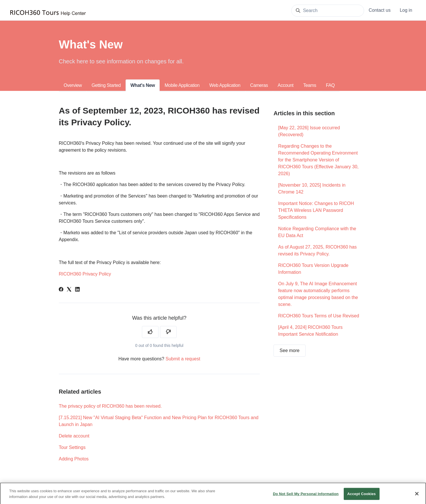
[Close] (417, 497)
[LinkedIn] (77, 290)
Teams (310, 85)
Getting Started (106, 85)
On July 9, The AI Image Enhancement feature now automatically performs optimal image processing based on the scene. (318, 294)
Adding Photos (74, 459)
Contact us (380, 10)
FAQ (330, 85)
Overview (73, 85)
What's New (143, 85)
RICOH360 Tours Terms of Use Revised (318, 316)
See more (289, 350)
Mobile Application (182, 85)
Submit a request (183, 359)
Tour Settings (72, 447)
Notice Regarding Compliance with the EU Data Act (317, 232)
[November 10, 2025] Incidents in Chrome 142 (312, 188)
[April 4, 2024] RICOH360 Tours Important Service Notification (310, 331)
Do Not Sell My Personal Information (306, 497)
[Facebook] (61, 290)
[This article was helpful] (150, 332)
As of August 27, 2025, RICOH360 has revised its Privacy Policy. (317, 250)
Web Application (225, 85)
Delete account (74, 436)
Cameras (259, 85)
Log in (406, 10)
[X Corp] (69, 290)
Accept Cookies (361, 497)
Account (286, 85)
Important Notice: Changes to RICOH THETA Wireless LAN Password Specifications (316, 210)
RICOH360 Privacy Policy (85, 274)
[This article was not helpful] (168, 332)
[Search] (328, 11)
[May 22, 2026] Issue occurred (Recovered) (309, 131)
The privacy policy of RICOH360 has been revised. (110, 406)
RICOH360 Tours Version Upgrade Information (313, 269)
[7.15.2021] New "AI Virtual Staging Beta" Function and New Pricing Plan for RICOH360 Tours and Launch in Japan (159, 421)
